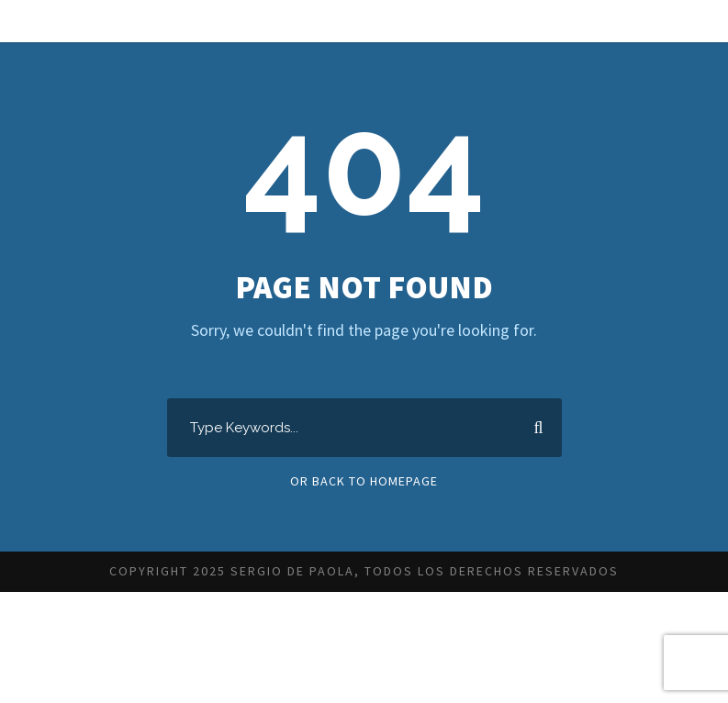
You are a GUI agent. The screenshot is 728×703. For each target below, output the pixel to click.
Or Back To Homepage (364, 481)
